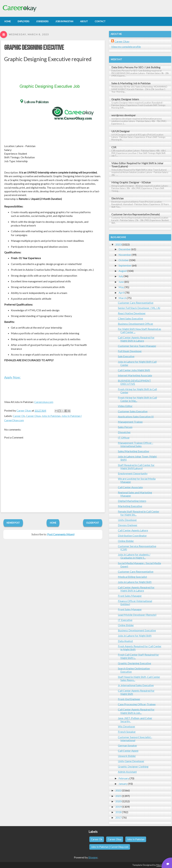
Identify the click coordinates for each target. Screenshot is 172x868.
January (123, 784)
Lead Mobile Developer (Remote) (137, 615)
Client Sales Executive (130, 318)
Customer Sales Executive (133, 411)
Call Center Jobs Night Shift (134, 370)
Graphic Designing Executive (34, 48)
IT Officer (124, 438)
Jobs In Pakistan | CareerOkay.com (110, 847)
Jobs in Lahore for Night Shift (135, 582)
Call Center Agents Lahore (133, 530)
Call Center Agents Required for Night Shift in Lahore (136, 339)
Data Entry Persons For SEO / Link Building (136, 67)
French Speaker (127, 732)
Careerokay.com (44, 402)
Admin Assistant (127, 772)
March (122, 298)
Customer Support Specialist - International (135, 739)
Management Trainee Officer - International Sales (136, 444)
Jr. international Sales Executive (136, 685)
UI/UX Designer (121, 131)
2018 (118, 812)
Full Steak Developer (130, 351)
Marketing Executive (130, 506)
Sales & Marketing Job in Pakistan (131, 83)
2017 (118, 817)
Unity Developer (127, 520)
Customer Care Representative (136, 303)
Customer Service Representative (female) (136, 214)
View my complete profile (126, 47)
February (124, 778)
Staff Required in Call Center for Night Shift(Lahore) (136, 467)
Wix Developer (127, 726)
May (121, 287)
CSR (114, 147)
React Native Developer (132, 313)
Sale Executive (126, 356)
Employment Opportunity (133, 473)
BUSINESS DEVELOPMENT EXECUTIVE (134, 382)
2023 (118, 244)
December (125, 249)
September (125, 265)
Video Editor (125, 406)
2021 (118, 796)
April (121, 293)
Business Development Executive (137, 630)
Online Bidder (126, 541)
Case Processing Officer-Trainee (137, 704)
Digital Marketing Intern (132, 501)
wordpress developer (124, 115)
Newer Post (13, 523)
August (123, 271)
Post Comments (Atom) (61, 534)
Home (53, 523)
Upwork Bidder (127, 756)
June (121, 282)
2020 (118, 801)
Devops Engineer (128, 525)
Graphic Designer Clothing (133, 766)
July (121, 276)
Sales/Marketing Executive (133, 451)
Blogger (93, 857)
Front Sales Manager (130, 596)
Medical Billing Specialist (132, 577)
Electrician (117, 198)
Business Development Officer (136, 324)
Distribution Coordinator (132, 535)
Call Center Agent (128, 751)
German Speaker (127, 745)
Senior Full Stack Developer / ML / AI (139, 308)
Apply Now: (12, 377)
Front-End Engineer (129, 699)
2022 (118, 790)
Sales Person (125, 427)
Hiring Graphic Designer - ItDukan (131, 182)
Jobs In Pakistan (51, 416)
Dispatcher (124, 432)
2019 (118, 807)
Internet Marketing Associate (135, 375)
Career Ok (19, 416)
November (125, 255)
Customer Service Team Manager (137, 346)
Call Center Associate (130, 487)
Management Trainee (130, 422)
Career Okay (33, 416)
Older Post (93, 523)
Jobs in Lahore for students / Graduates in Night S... (134, 556)
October (124, 260)
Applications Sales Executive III (136, 417)
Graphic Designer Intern (125, 99)
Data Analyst (125, 641)
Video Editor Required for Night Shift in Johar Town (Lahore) (137, 165)
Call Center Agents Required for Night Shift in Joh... (136, 711)
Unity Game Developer (131, 761)
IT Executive (125, 620)
